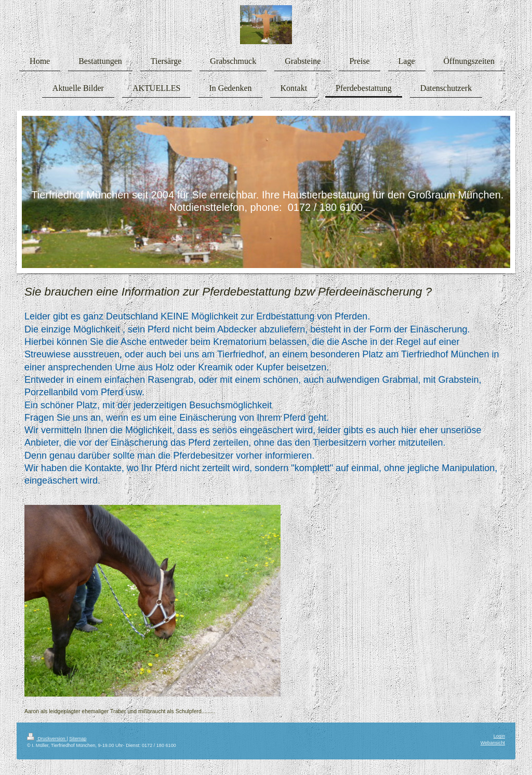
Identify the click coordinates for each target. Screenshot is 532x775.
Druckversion (47, 739)
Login (499, 736)
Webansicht (493, 743)
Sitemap (78, 739)
